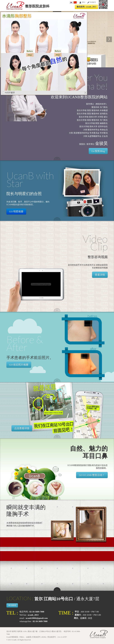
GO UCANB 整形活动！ (92, 475)
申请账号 (93, 2)
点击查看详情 (22, 428)
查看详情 (100, 275)
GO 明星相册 (16, 211)
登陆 (83, 2)
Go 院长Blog (98, 151)
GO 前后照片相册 (19, 365)
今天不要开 (9, 93)
